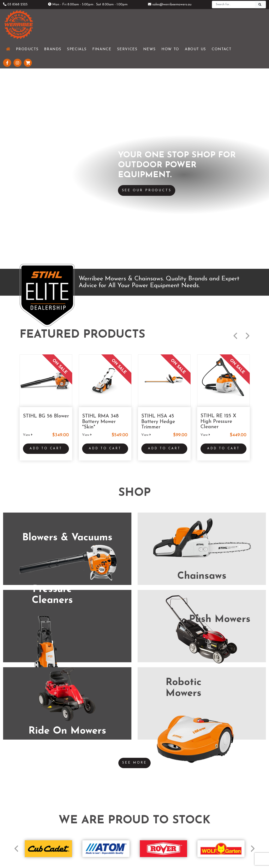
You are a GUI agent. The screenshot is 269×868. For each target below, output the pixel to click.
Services (83, 806)
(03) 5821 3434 (218, 687)
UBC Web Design (141, 846)
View (28, 171)
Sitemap (168, 855)
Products (84, 799)
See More (134, 502)
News (81, 813)
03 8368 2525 (15, 5)
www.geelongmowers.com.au (147, 690)
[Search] (234, 5)
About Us (84, 819)
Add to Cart (46, 188)
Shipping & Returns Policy (113, 855)
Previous (235, 72)
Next (248, 72)
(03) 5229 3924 (138, 681)
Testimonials (86, 826)
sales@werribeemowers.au (170, 5)
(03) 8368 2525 (57, 687)
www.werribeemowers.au (63, 696)
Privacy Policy (146, 855)
